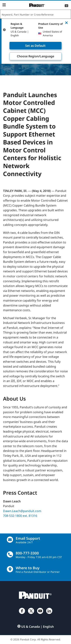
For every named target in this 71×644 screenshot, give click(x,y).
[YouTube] (40, 614)
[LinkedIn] (49, 614)
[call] (10, 554)
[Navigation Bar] (4, 5)
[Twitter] (31, 614)
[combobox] (35, 14)
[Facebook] (22, 614)
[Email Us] (10, 540)
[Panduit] (37, 5)
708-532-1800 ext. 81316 (20, 516)
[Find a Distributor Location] (10, 569)
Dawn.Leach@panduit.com (22, 511)
